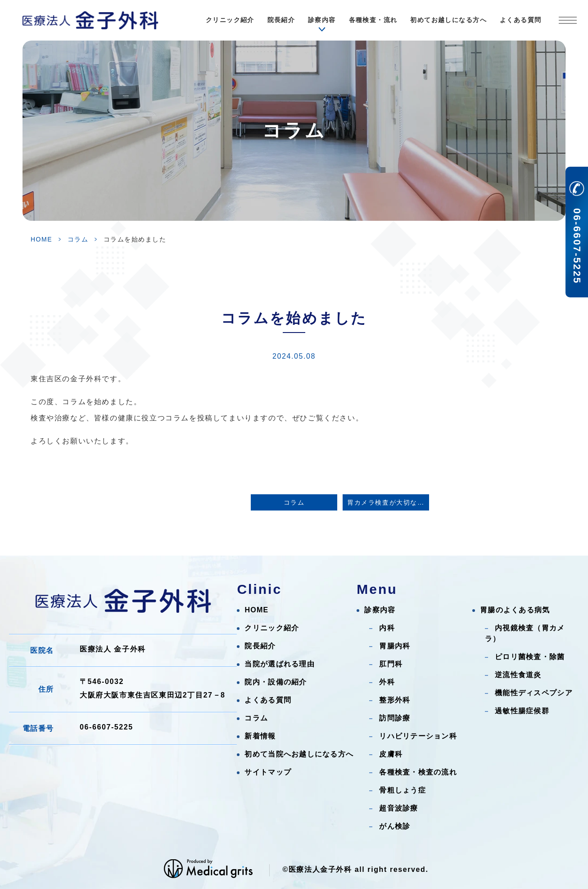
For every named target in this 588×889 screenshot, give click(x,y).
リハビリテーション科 (418, 736)
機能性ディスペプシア (534, 693)
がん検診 (395, 826)
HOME (41, 239)
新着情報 (260, 736)
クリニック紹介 (230, 20)
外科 (387, 682)
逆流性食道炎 (518, 675)
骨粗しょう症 (403, 790)
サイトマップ (268, 772)
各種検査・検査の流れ (418, 772)
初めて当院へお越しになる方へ (299, 754)
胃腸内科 (395, 646)
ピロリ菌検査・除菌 (530, 657)
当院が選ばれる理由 (280, 664)
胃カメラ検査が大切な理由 (388, 502)
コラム (78, 239)
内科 (387, 628)
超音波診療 (398, 808)
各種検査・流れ (373, 20)
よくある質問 (521, 20)
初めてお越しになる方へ (448, 20)
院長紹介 (281, 20)
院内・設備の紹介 (276, 682)
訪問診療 (395, 718)
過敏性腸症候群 (522, 711)
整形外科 (395, 700)
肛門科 (391, 664)
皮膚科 (391, 754)
